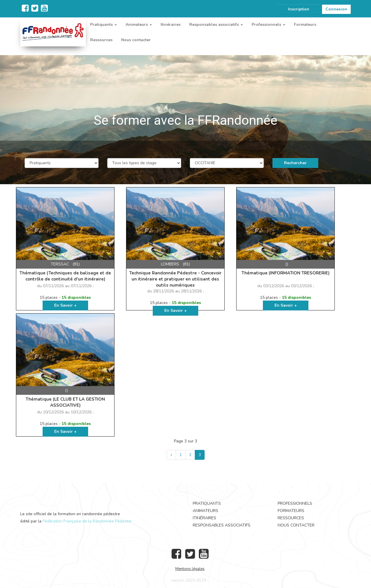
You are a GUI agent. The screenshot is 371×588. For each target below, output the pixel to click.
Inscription (299, 9)
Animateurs (205, 511)
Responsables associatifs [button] (216, 25)
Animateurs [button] (139, 25)
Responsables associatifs (222, 525)
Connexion (336, 9)
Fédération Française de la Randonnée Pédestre (87, 521)
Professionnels (295, 503)
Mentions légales (190, 569)
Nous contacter (136, 40)
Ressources (101, 40)
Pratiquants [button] (103, 25)
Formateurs (305, 25)
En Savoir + (65, 305)
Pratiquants (207, 503)
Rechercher (295, 163)
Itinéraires (171, 25)
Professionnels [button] (268, 25)
